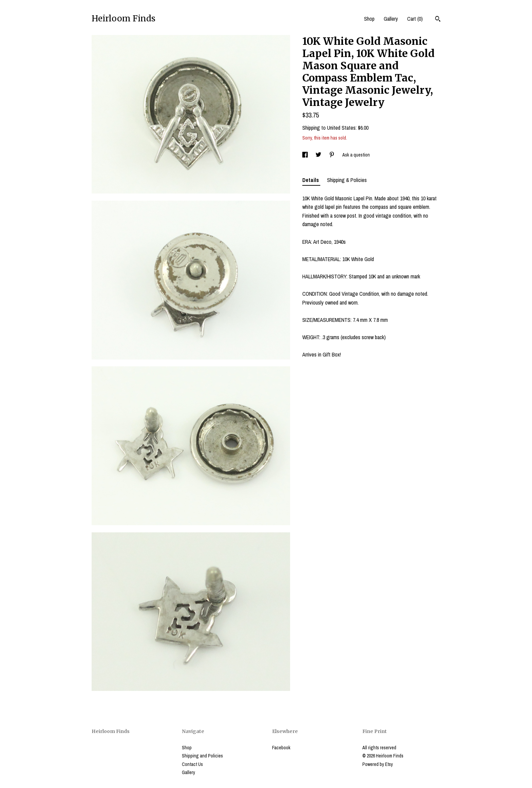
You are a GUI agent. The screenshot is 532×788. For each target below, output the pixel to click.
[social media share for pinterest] (332, 155)
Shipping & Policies (347, 180)
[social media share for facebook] (306, 155)
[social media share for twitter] (319, 155)
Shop (369, 19)
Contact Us (192, 764)
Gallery (391, 19)
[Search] (438, 20)
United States (341, 128)
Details (311, 180)
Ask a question (356, 155)
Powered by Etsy (378, 764)
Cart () (415, 19)
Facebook (281, 748)
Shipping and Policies (202, 756)
